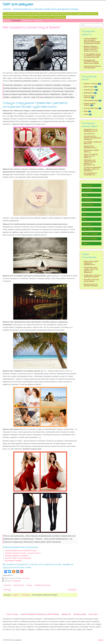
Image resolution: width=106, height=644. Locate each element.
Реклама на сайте (80, 614)
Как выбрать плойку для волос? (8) (93, 143)
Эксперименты (88, 200)
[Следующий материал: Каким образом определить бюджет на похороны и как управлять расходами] (72, 590)
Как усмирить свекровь (13, 561)
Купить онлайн (88, 229)
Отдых (86, 114)
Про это (7, 21)
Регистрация (87, 185)
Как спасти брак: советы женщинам (18, 558)
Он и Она (50, 14)
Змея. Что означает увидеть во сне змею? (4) (91, 156)
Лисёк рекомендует (44, 17)
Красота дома (89, 87)
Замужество (27, 21)
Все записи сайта (10, 14)
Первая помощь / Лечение (90, 104)
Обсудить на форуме (90, 234)
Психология (38, 21)
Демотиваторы (88, 205)
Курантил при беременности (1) (90, 147)
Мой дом (31, 17)
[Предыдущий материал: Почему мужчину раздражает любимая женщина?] (7, 590)
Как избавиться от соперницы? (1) (90, 174)
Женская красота (68, 14)
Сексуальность (19, 585)
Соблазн (29, 585)
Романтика (7, 585)
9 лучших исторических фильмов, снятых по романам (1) (92, 169)
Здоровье (80, 14)
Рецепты (41, 14)
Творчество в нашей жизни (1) (91, 151)
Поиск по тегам (12, 614)
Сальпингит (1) (89, 134)
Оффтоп (86, 244)
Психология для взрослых (90, 97)
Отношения (16, 21)
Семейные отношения (42, 585)
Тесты (85, 210)
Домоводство (89, 93)
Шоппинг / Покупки (91, 84)
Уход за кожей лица (91, 108)
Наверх (101, 640)
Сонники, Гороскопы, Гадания (15, 17)
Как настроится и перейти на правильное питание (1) (92, 138)
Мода (57, 14)
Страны (85, 195)
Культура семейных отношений (16, 556)
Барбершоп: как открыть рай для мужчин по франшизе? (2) (90, 162)
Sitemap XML (66, 614)
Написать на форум (90, 239)
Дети (33, 14)
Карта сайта (93, 614)
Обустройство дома (91, 101)
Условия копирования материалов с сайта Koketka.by (40, 614)
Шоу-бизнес (87, 224)
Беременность (24, 14)
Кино (84, 219)
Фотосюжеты (87, 190)
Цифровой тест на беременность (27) (91, 130)
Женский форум (59, 17)
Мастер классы (92, 14)
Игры (84, 214)
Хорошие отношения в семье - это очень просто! (23, 553)
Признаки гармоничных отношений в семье (21, 551)
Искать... (80, 24)
